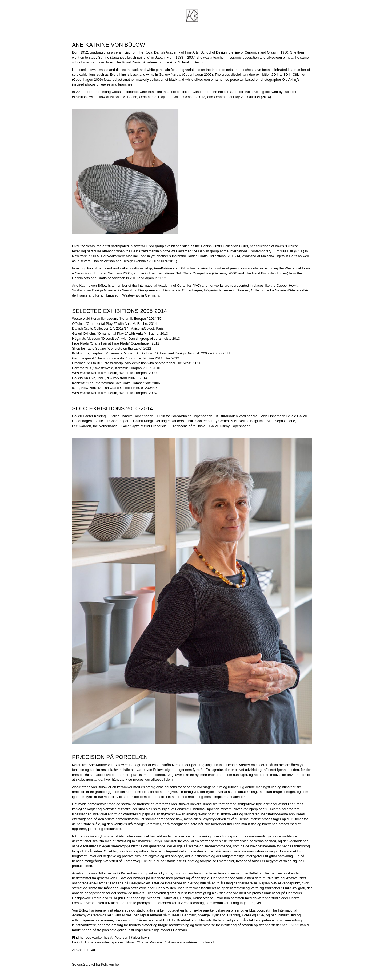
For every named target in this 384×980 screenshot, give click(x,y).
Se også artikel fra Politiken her (96, 964)
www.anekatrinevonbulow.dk (193, 942)
